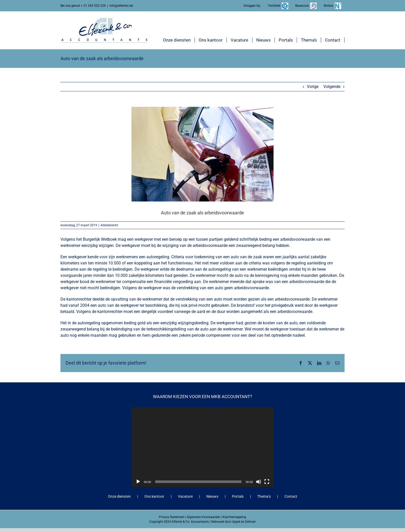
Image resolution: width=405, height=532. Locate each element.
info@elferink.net (121, 6)
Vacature (185, 496)
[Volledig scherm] (267, 482)
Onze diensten (119, 496)
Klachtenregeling (234, 517)
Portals (238, 496)
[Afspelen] (138, 482)
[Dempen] (259, 482)
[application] (202, 447)
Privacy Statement (172, 517)
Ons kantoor (154, 496)
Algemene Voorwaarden (204, 517)
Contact (291, 496)
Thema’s (264, 496)
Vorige (313, 87)
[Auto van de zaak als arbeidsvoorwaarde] (202, 154)
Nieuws (212, 496)
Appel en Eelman (244, 522)
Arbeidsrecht (109, 225)
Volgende (332, 87)
